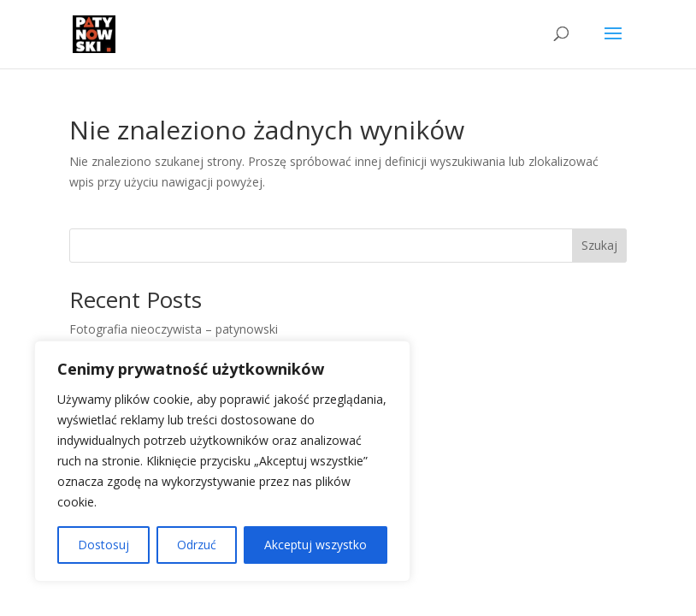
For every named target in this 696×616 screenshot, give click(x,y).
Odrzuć (197, 545)
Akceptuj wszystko (316, 545)
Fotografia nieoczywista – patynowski (174, 329)
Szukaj (599, 245)
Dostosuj (103, 545)
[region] (222, 461)
